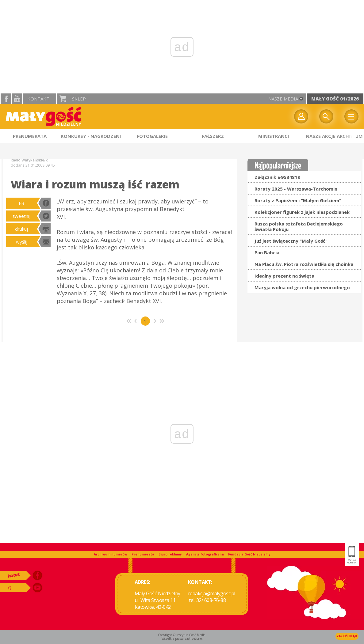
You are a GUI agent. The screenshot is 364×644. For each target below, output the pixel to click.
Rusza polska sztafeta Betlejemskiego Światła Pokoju (299, 226)
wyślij (22, 242)
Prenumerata (143, 554)
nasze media (283, 99)
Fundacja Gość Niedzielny (249, 554)
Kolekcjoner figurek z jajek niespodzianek (302, 212)
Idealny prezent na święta (284, 276)
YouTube (17, 99)
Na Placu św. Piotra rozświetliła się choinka (304, 264)
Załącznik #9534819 (277, 177)
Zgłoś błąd (347, 636)
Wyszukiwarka (326, 116)
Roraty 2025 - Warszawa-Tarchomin (296, 189)
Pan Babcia (267, 252)
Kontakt (38, 99)
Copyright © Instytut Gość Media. (182, 635)
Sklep (79, 99)
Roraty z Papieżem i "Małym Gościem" (298, 200)
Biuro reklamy (170, 554)
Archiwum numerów (111, 554)
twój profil (301, 116)
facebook (6, 99)
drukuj (21, 229)
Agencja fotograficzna (205, 554)
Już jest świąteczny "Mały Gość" (291, 241)
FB (21, 203)
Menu (351, 116)
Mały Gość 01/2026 (335, 99)
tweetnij (22, 216)
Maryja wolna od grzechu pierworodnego (302, 287)
